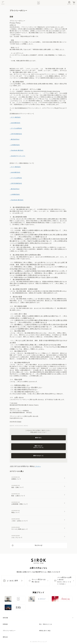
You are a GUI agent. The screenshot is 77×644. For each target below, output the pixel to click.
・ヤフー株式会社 (15, 117)
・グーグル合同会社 (16, 128)
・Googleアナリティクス (18, 156)
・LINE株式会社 (15, 145)
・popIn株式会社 (15, 123)
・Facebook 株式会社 (17, 150)
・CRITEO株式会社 (16, 134)
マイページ (27, 545)
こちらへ (38, 466)
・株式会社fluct (15, 139)
